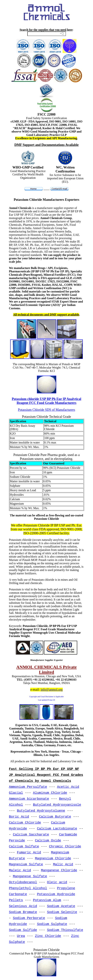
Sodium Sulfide (23, 930)
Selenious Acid (23, 906)
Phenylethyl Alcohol (28, 888)
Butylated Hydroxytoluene (41, 811)
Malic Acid (63, 864)
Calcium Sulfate (24, 847)
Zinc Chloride (48, 936)
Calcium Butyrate (55, 817)
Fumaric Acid (29, 852)
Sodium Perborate (29, 918)
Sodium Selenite (62, 912)
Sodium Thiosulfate (65, 930)
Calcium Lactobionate (57, 829)
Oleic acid (57, 882)
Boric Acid (19, 817)
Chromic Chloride (65, 847)
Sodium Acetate (61, 906)
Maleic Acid (20, 870)
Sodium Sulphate (52, 924)
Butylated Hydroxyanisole (57, 805)
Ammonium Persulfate (28, 787)
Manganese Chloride (59, 870)
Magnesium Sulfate (26, 864)
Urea (21, 936)
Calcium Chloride (25, 823)
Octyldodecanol (23, 882)
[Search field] (47, 34)
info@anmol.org (52, 690)
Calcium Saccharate (31, 835)
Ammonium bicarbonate (29, 799)
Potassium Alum (47, 900)
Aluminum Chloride (50, 793)
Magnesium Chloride (53, 858)
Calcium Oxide (48, 841)
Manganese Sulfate (30, 876)
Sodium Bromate (23, 912)
